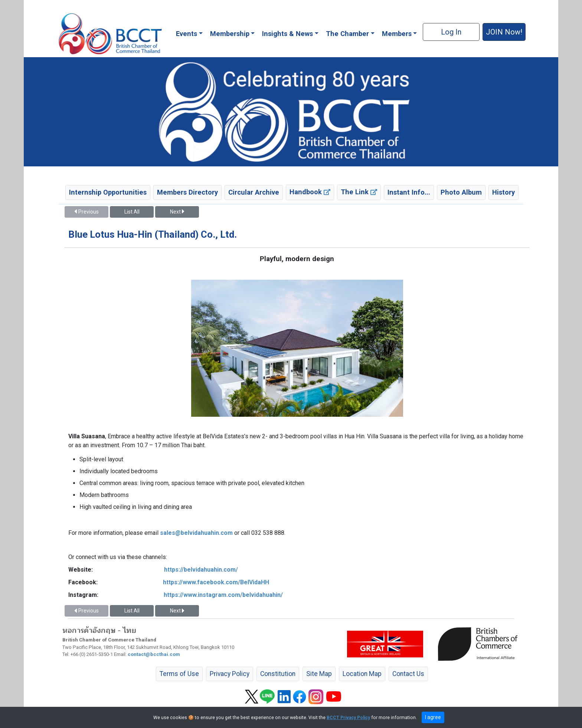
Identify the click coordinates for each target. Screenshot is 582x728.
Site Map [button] (319, 674)
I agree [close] (433, 717)
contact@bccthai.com (154, 654)
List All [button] (132, 212)
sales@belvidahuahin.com (196, 533)
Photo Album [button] (461, 192)
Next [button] (177, 212)
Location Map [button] (362, 674)
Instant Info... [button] (409, 192)
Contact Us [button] (408, 674)
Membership (230, 34)
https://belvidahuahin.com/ (201, 570)
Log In (451, 32)
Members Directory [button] (187, 192)
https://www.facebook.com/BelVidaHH (216, 582)
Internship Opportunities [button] (108, 192)
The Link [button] (359, 192)
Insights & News (287, 34)
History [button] (503, 192)
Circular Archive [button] (254, 192)
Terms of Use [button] (179, 674)
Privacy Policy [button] (230, 674)
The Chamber (347, 34)
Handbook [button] (310, 192)
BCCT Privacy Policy (348, 718)
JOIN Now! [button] (504, 32)
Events (187, 34)
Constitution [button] (278, 674)
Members (397, 34)
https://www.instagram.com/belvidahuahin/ (223, 595)
